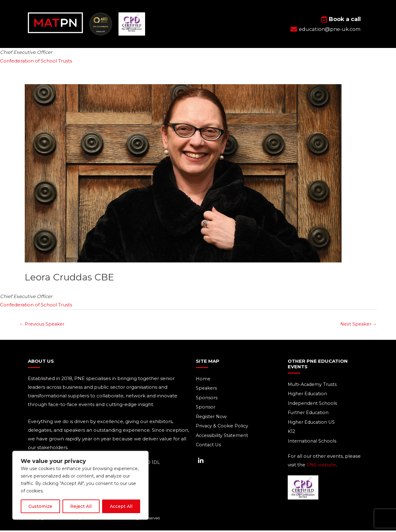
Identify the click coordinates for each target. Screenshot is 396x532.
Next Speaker (358, 324)
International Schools (313, 442)
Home (203, 379)
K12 (292, 433)
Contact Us (209, 446)
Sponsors (207, 398)
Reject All (81, 506)
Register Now (212, 418)
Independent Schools (313, 404)
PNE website (322, 466)
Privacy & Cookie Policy (223, 427)
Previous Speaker (43, 324)
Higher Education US (312, 423)
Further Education (309, 414)
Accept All (121, 506)
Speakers (207, 389)
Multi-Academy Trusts (313, 385)
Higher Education (308, 394)
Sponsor (206, 408)
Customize (40, 506)
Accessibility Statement (223, 437)
